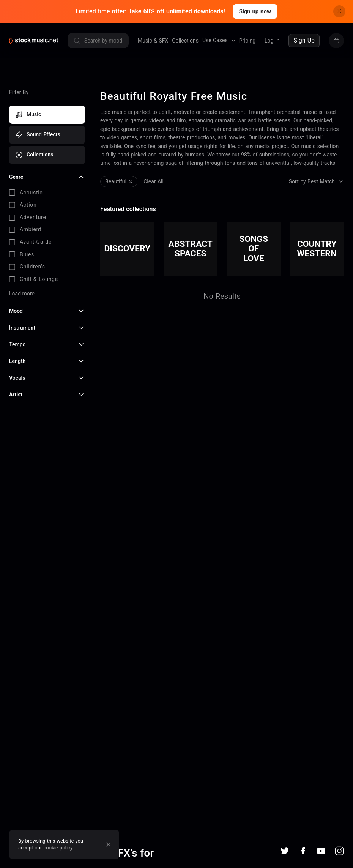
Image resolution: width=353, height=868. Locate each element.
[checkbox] (47, 193)
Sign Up (304, 40)
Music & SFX (153, 41)
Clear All (154, 181)
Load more (22, 294)
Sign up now (255, 11)
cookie (51, 848)
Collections (185, 41)
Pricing (247, 41)
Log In (272, 41)
